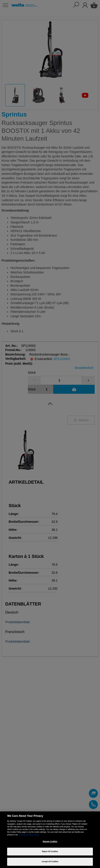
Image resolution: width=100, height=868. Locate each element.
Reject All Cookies (50, 852)
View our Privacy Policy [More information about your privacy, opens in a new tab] (29, 835)
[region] (50, 840)
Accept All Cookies (50, 862)
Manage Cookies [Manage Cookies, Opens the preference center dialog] (50, 842)
